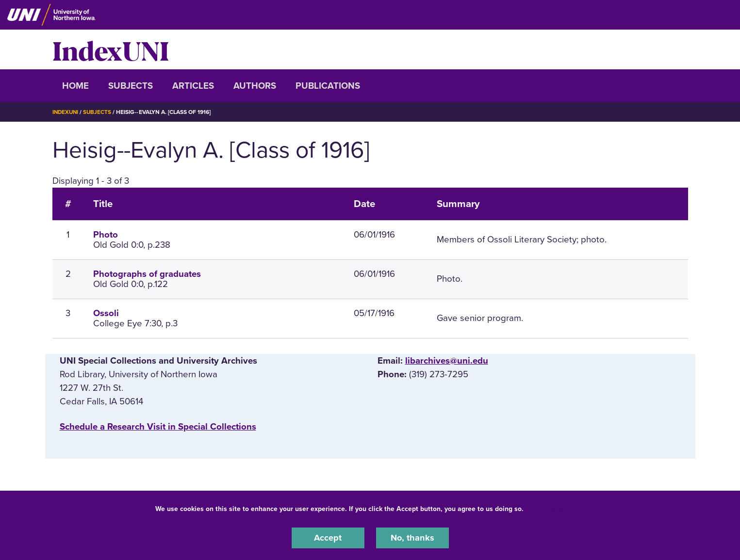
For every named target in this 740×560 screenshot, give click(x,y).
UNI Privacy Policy (556, 508)
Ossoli (106, 313)
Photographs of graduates (147, 274)
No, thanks (412, 538)
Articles (193, 86)
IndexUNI (111, 49)
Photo (106, 235)
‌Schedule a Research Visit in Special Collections (158, 427)
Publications (328, 86)
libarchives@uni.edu (447, 361)
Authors (255, 86)
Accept (328, 538)
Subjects (131, 86)
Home (75, 86)
